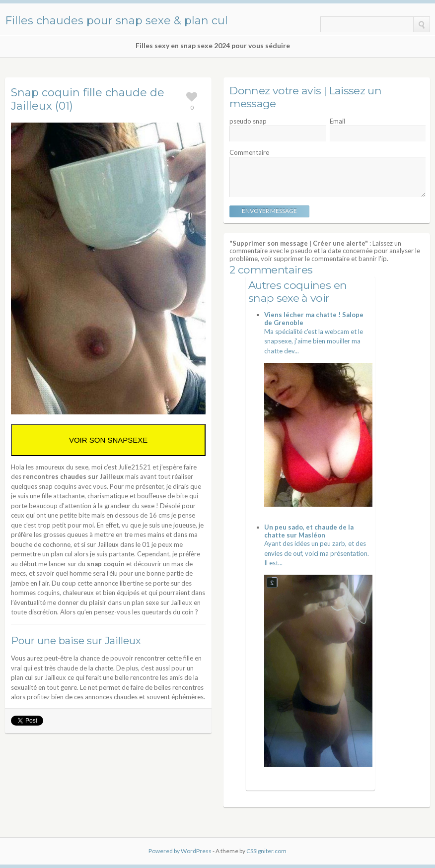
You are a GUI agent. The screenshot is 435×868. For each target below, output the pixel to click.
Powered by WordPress (180, 851)
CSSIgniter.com (266, 851)
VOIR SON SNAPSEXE (108, 440)
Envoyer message (269, 211)
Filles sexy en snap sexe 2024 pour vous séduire (213, 46)
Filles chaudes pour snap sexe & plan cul (116, 21)
